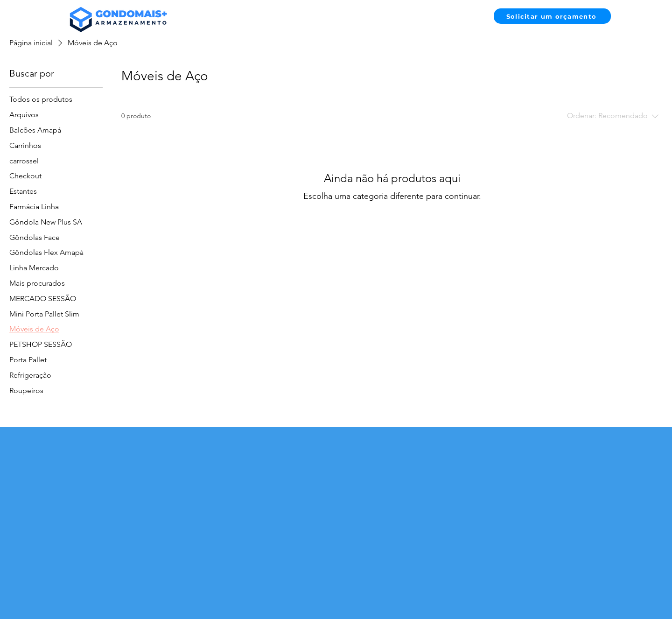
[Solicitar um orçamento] (552, 16)
